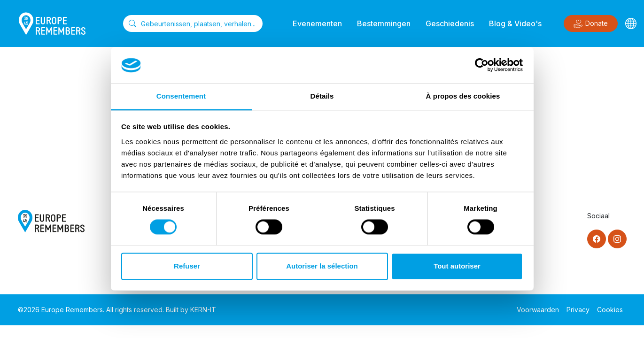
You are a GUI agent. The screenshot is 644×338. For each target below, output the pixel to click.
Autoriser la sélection (322, 266)
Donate (591, 24)
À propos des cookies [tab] (463, 96)
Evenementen (317, 23)
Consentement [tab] (181, 96)
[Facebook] (597, 239)
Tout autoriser (457, 266)
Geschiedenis (450, 23)
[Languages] (631, 23)
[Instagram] (617, 239)
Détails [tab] (322, 96)
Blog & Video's (515, 23)
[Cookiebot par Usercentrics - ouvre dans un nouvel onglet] (482, 65)
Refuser (187, 266)
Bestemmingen (384, 23)
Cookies (610, 310)
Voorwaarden (538, 310)
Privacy (578, 310)
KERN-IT (203, 310)
